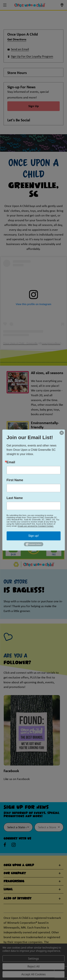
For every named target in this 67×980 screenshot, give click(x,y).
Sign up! (33, 536)
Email (11, 462)
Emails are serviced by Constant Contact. (36, 526)
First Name (15, 480)
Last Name (15, 498)
